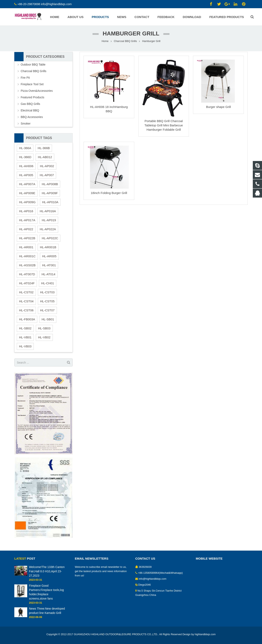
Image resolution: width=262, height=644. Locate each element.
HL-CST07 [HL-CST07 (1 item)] (47, 313)
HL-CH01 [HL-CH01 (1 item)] (48, 286)
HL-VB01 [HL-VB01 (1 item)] (25, 340)
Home (105, 44)
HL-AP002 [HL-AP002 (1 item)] (47, 169)
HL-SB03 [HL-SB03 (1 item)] (44, 331)
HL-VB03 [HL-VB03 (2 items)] (25, 349)
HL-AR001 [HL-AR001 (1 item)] (26, 250)
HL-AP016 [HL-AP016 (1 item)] (26, 214)
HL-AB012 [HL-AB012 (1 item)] (45, 160)
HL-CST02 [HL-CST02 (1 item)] (26, 295)
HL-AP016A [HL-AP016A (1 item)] (48, 214)
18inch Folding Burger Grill (109, 196)
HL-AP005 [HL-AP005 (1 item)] (26, 178)
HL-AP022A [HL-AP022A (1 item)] (48, 232)
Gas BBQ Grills (30, 107)
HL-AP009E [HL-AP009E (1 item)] (27, 196)
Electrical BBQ (30, 113)
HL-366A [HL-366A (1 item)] (25, 151)
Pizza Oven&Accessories (37, 94)
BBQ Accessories (32, 120)
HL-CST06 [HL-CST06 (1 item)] (26, 313)
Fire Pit (25, 80)
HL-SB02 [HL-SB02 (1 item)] (25, 331)
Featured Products (32, 100)
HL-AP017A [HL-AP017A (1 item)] (27, 223)
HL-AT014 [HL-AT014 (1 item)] (48, 277)
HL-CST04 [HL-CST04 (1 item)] (26, 304)
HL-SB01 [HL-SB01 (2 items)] (48, 322)
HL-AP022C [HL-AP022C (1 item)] (50, 241)
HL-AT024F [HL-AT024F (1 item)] (27, 286)
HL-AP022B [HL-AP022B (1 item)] (27, 241)
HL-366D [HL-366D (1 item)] (25, 160)
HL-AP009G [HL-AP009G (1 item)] (27, 205)
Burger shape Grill (219, 110)
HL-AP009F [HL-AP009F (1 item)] (50, 196)
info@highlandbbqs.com (56, 4)
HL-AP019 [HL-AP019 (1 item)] (49, 223)
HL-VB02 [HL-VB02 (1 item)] (44, 340)
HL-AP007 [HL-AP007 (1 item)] (47, 178)
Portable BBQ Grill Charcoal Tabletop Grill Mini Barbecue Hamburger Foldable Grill (164, 128)
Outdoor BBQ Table (33, 67)
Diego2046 (145, 585)
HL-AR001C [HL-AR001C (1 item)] (27, 259)
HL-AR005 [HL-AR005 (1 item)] (49, 259)
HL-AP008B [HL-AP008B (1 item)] (50, 187)
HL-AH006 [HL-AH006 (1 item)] (26, 169)
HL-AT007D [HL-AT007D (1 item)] (27, 277)
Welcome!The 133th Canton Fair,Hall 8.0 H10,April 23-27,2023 (47, 571)
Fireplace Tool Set (32, 87)
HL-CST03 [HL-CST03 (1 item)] (47, 295)
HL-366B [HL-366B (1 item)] (44, 151)
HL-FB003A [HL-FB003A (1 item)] (27, 322)
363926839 (145, 567)
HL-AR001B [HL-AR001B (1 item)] (48, 250)
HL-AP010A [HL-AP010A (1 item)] (50, 205)
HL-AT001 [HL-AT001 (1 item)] (49, 268)
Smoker (26, 126)
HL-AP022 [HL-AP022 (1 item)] (26, 232)
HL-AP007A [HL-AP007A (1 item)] (27, 187)
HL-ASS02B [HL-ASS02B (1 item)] (27, 268)
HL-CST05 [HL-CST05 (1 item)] (47, 304)
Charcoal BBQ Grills (125, 44)
